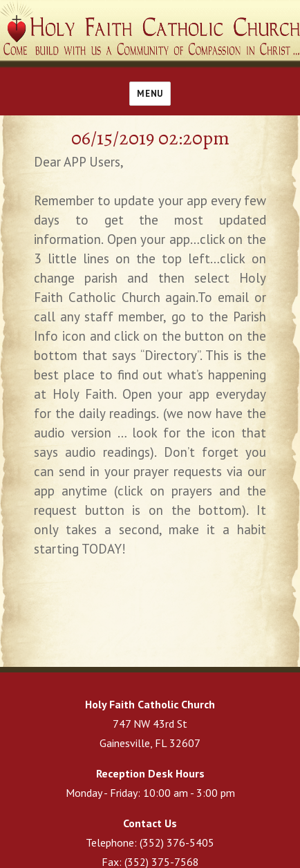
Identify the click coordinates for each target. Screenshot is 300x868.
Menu (150, 94)
